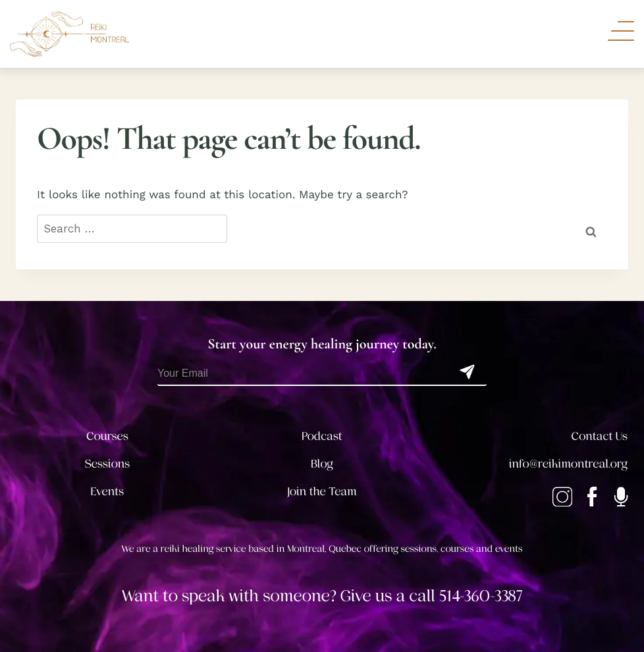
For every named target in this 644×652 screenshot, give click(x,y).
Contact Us (600, 437)
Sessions (108, 464)
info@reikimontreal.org (568, 464)
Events (107, 492)
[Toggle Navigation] (621, 31)
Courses (107, 437)
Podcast (322, 437)
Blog (322, 464)
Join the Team (322, 492)
